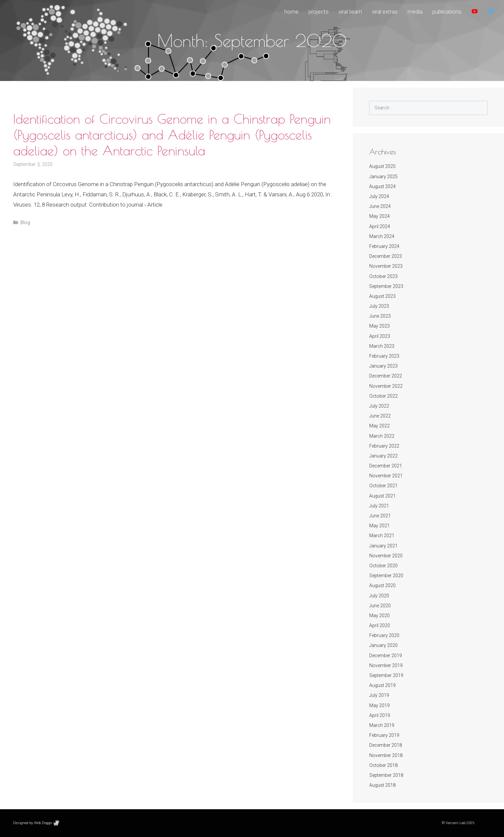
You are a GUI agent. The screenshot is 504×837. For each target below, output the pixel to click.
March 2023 (382, 346)
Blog (25, 223)
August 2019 (382, 685)
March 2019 (382, 725)
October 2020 (383, 566)
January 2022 (383, 456)
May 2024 (379, 216)
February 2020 (384, 635)
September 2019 (386, 675)
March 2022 (382, 436)
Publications (447, 12)
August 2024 (382, 186)
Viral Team (350, 12)
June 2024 (380, 206)
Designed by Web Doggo (36, 823)
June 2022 (380, 416)
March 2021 (382, 536)
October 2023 (383, 276)
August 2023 (382, 296)
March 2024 (382, 236)
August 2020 (382, 585)
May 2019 (379, 705)
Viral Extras (385, 12)
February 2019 (384, 735)
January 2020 (383, 645)
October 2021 (383, 486)
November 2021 (386, 476)
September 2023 (386, 286)
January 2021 (383, 546)
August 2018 (382, 785)
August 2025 (382, 166)
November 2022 (386, 386)
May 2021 (379, 526)
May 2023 (379, 326)
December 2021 (386, 466)
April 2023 (380, 336)
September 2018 (386, 775)
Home (291, 12)
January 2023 (383, 366)
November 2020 (386, 556)
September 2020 (386, 576)
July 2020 (379, 596)
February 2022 (384, 446)
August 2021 (382, 496)
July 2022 (379, 406)
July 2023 (379, 306)
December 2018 (386, 745)
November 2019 (386, 665)
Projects (319, 12)
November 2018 (386, 755)
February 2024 (384, 246)
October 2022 (383, 396)
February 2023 (384, 356)
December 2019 (386, 656)
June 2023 (380, 316)
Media (415, 12)
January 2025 (383, 177)
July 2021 (379, 506)
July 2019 (379, 695)
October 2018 (383, 765)
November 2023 (386, 266)
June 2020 (380, 606)
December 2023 (386, 256)
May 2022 (379, 426)
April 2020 (380, 625)
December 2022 (386, 376)
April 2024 (380, 226)
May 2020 (379, 616)
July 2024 (379, 196)
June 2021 (380, 516)
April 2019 (380, 715)
